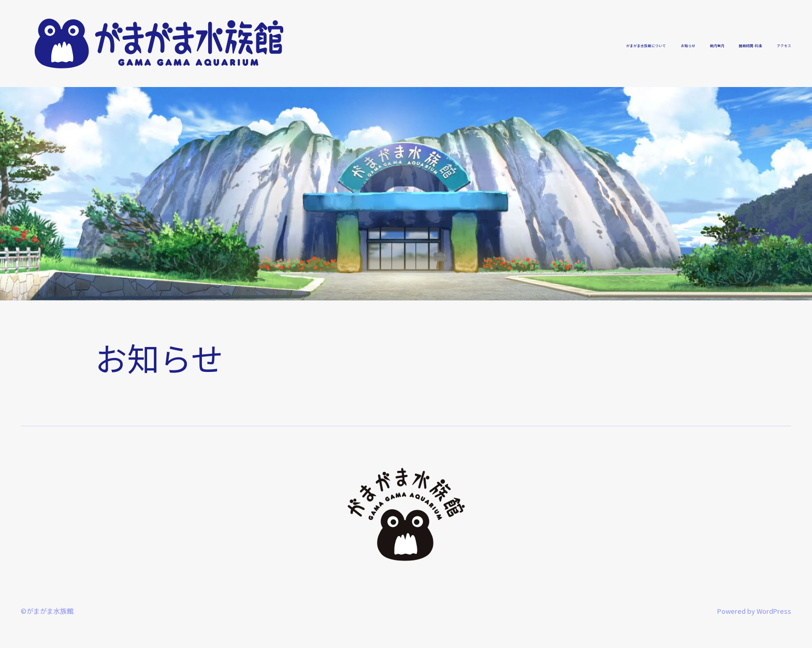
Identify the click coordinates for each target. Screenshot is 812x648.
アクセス (775, 44)
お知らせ (612, 44)
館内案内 (659, 44)
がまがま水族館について (534, 44)
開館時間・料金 (717, 44)
